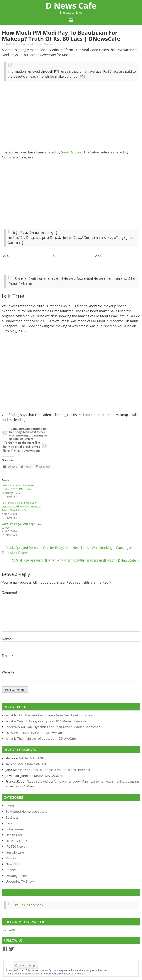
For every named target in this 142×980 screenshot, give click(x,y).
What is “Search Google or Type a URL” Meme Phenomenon (49, 721)
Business (12, 817)
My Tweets (10, 930)
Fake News (50, 44)
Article (10, 806)
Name (8, 639)
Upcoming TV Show (20, 881)
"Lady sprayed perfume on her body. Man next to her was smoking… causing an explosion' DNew (28, 434)
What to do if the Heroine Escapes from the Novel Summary (49, 715)
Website (8, 672)
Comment (10, 592)
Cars (9, 823)
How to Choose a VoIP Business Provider (61, 770)
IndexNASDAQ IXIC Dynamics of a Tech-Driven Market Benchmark (53, 727)
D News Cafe (71, 6)
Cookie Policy (76, 974)
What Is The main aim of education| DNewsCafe (41, 738)
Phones (11, 870)
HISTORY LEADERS (19, 841)
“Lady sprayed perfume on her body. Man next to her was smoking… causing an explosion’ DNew (68, 550)
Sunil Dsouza (71, 152)
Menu (71, 21)
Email (7, 656)
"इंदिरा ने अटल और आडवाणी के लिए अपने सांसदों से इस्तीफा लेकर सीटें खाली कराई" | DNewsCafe (21, 447)
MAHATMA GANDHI (33, 758)
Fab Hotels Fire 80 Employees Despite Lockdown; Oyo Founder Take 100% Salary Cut (21, 506)
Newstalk (28, 44)
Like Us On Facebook (22, 893)
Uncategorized (16, 876)
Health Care (14, 835)
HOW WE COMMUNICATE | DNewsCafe (34, 733)
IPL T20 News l (16, 846)
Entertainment (16, 829)
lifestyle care (15, 852)
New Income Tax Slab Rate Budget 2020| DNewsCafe (18, 487)
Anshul (10, 44)
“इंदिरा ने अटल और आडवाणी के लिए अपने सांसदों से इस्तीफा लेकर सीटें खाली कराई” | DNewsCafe (76, 560)
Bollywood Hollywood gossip (26, 811)
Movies (11, 858)
